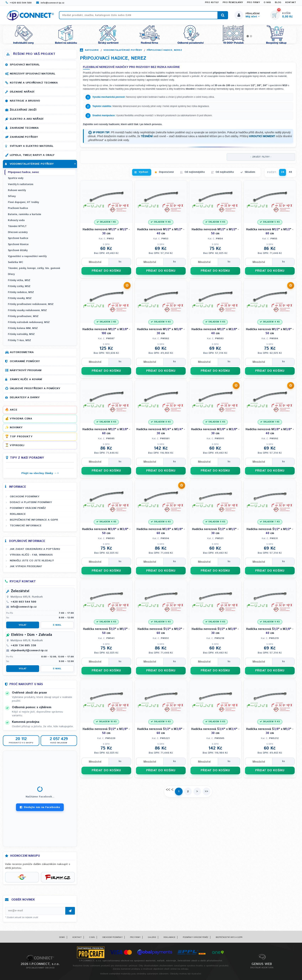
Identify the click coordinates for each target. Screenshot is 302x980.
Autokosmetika (22, 352)
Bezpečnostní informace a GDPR (34, 520)
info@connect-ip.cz (50, 3)
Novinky (16, 427)
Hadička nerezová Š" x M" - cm (215, 531)
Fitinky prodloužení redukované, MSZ (31, 304)
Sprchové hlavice (18, 244)
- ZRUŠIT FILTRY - (261, 157)
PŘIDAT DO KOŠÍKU (106, 271)
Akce (13, 410)
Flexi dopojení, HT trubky (23, 202)
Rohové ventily (17, 190)
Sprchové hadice (18, 238)
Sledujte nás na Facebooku (40, 807)
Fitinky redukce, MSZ (21, 292)
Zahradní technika (24, 128)
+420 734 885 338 (23, 645)
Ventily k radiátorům (21, 184)
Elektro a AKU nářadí (27, 119)
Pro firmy (253, 3)
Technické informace (26, 526)
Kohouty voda (16, 220)
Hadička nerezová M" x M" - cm (106, 231)
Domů (62, 937)
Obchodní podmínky (25, 497)
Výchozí (143, 172)
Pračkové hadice (18, 208)
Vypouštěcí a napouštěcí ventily (27, 256)
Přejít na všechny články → (39, 473)
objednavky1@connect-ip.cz (29, 650)
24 (283, 172)
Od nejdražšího (225, 172)
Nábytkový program (26, 370)
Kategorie (92, 50)
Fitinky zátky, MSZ (19, 286)
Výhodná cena (21, 419)
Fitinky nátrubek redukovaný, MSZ (29, 322)
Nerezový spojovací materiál (33, 74)
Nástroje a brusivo (25, 101)
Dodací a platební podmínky (31, 502)
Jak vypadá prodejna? (26, 566)
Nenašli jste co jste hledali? (32, 561)
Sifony (12, 196)
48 (290, 172)
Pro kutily (212, 3)
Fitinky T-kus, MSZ (19, 340)
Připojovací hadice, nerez (164, 50)
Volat (23, 625)
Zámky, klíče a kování (26, 379)
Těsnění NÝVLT (17, 226)
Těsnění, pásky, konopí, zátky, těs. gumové (34, 268)
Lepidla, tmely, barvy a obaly (32, 155)
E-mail (57, 625)
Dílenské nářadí (22, 92)
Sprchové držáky (18, 250)
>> (206, 791)
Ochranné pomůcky (25, 361)
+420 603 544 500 (19, 3)
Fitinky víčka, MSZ (19, 280)
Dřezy (11, 274)
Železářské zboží (23, 110)
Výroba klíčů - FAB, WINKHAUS (31, 555)
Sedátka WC (16, 262)
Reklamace (18, 514)
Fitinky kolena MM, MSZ (23, 328)
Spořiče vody (16, 178)
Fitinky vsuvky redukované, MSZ (27, 310)
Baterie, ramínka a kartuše (24, 214)
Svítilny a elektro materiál (32, 146)
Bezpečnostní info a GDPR (229, 937)
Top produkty (21, 437)
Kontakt (291, 3)
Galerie (152, 937)
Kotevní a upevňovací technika (34, 83)
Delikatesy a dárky (25, 397)
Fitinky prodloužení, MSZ (23, 316)
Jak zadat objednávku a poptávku (35, 549)
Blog (278, 3)
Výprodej (17, 445)
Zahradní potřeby (24, 137)
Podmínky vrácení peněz (28, 508)
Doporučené (166, 172)
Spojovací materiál (25, 65)
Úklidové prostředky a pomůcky (35, 388)
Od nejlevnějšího (195, 172)
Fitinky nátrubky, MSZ (21, 334)
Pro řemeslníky (233, 3)
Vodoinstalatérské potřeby (123, 50)
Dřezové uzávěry (18, 232)
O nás (267, 3)
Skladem (250, 172)
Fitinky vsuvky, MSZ (20, 298)
